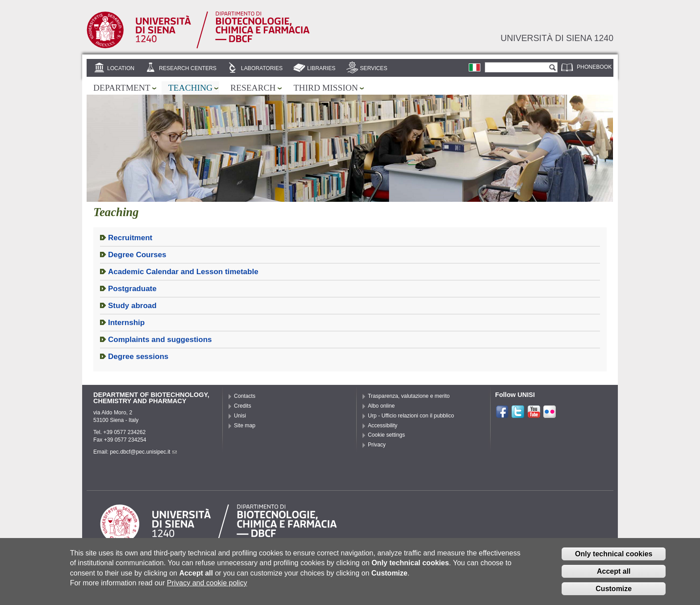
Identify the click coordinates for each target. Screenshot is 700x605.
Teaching (190, 88)
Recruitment (130, 238)
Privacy (377, 445)
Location (121, 68)
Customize (614, 593)
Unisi (240, 416)
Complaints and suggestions (160, 340)
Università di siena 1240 (557, 38)
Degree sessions (138, 357)
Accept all (614, 575)
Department (122, 88)
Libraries (321, 68)
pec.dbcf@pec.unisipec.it (143, 452)
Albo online (381, 406)
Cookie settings (386, 435)
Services (373, 68)
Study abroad (132, 306)
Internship (126, 323)
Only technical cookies (614, 558)
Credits (243, 406)
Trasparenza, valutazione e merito (409, 396)
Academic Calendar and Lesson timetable (183, 272)
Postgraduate (132, 289)
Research (253, 88)
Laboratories (262, 68)
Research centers (188, 68)
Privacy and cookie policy (207, 587)
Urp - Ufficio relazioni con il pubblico (411, 416)
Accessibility (383, 426)
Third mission (326, 88)
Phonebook (594, 67)
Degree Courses (137, 255)
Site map (245, 426)
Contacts (245, 396)
